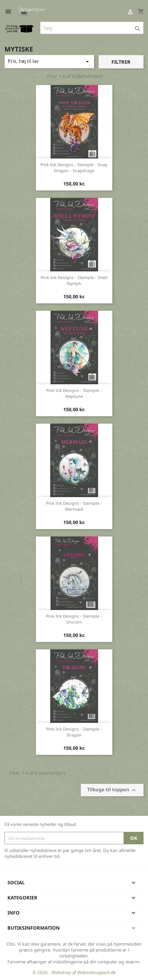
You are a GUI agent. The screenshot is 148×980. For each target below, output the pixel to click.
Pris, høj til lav (49, 61)
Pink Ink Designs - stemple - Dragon (74, 732)
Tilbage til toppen (112, 790)
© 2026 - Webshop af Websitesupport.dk (74, 972)
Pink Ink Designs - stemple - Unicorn (74, 619)
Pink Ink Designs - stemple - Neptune (74, 393)
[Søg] (92, 28)
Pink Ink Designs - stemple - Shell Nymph (74, 280)
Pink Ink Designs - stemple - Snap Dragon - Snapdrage (74, 168)
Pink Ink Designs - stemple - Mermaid (74, 506)
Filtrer (121, 62)
